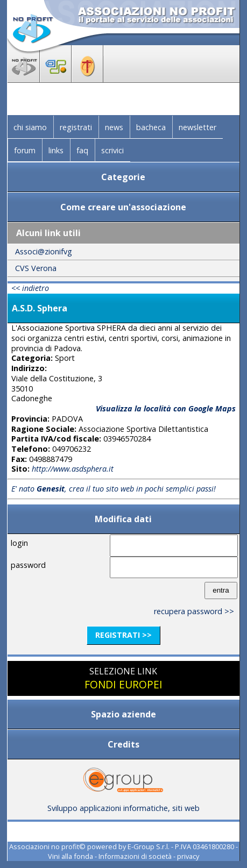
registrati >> (123, 635)
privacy (188, 856)
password (28, 565)
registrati (76, 127)
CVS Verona (36, 268)
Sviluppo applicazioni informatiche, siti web (123, 804)
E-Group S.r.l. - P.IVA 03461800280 (181, 846)
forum (25, 150)
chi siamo (30, 127)
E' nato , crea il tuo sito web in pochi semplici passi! (114, 489)
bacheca (151, 127)
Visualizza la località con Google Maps (166, 408)
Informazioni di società (135, 856)
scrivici (112, 150)
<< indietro (30, 288)
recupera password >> (194, 611)
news (114, 127)
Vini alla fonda (70, 856)
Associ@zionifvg (44, 251)
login (19, 543)
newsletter (197, 127)
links (56, 150)
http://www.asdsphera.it (73, 469)
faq (82, 150)
